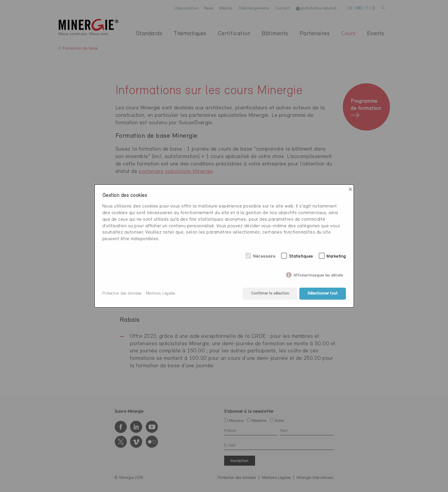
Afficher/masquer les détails (318, 274)
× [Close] (350, 189)
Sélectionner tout (323, 294)
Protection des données (122, 294)
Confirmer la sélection (270, 294)
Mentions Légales (161, 294)
